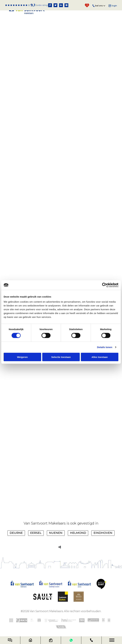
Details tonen (105, 347)
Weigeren (22, 357)
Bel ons (99, 6)
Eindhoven (103, 533)
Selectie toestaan (61, 357)
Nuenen (56, 533)
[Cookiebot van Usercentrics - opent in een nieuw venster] (104, 285)
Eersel (36, 533)
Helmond (78, 533)
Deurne (16, 533)
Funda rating (42, 5)
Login (113, 6)
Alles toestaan (100, 357)
